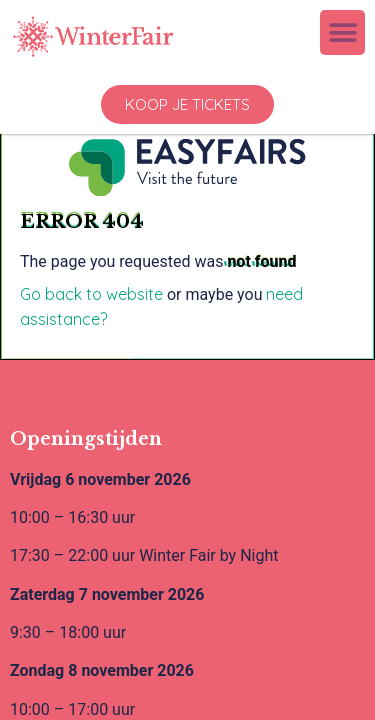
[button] (342, 32)
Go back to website (91, 294)
